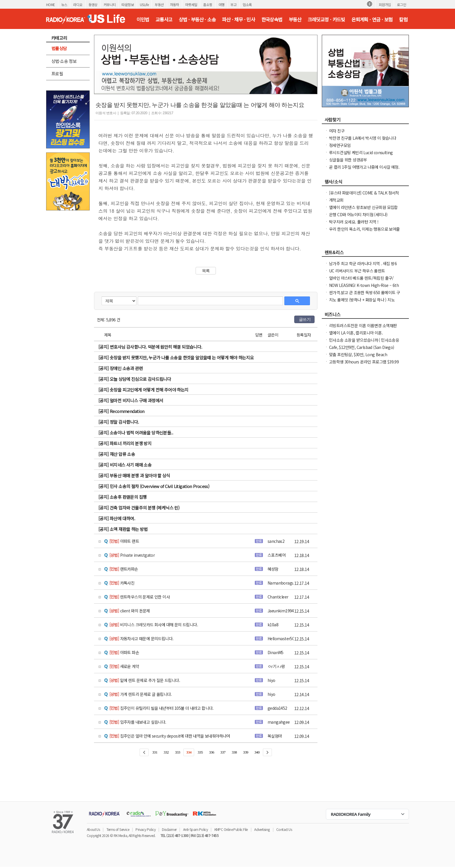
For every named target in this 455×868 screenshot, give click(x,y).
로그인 (401, 4)
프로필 (57, 73)
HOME (51, 4)
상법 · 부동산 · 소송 (197, 19)
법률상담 (59, 48)
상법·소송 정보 (64, 61)
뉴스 (64, 4)
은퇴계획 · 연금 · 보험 (372, 19)
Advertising (262, 829)
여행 (222, 4)
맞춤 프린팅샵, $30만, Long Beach (358, 354)
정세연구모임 (340, 145)
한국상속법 (272, 19)
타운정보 (128, 4)
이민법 (143, 19)
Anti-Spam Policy (195, 829)
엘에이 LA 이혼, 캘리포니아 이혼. (356, 333)
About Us (93, 829)
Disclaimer (169, 829)
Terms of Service (118, 829)
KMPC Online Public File (231, 829)
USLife (144, 4)
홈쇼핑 (208, 4)
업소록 (247, 4)
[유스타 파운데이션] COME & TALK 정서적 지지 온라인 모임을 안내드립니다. (364, 196)
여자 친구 (337, 131)
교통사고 (164, 19)
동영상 (93, 4)
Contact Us (284, 829)
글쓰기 (305, 319)
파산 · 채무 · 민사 (238, 19)
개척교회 (336, 200)
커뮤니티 (110, 4)
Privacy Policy (146, 829)
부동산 (159, 4)
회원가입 (385, 4)
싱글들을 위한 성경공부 (348, 160)
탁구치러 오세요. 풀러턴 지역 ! (354, 222)
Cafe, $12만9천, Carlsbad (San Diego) (362, 347)
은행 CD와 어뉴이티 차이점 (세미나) (358, 214)
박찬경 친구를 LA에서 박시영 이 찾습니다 (363, 138)
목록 (206, 271)
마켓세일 (191, 4)
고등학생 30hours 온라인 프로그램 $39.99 (364, 362)
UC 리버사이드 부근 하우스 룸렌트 (357, 271)
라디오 (78, 4)
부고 (233, 4)
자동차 (175, 4)
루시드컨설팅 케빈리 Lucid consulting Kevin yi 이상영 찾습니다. (361, 155)
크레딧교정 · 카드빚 (326, 19)
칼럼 (403, 19)
